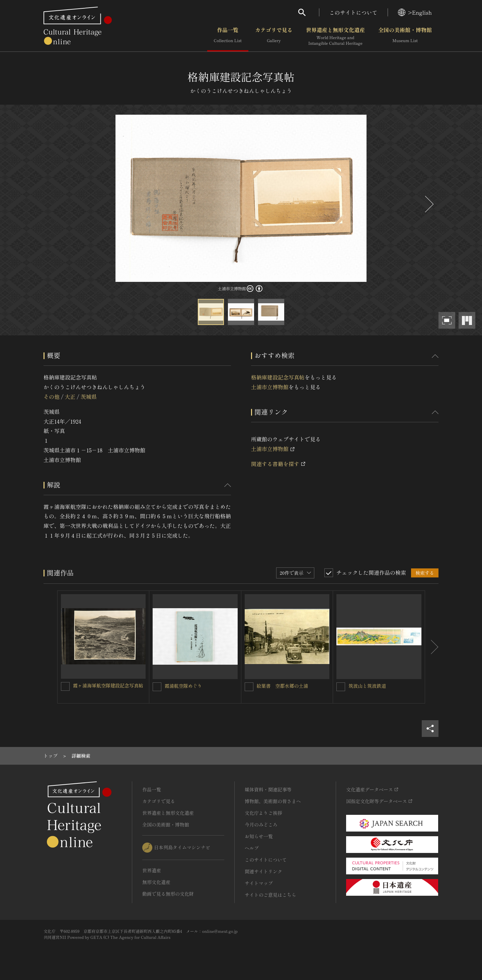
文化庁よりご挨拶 (263, 813)
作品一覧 (228, 36)
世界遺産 (152, 870)
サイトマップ (259, 883)
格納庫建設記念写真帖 (278, 377)
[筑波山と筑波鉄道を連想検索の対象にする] (341, 687)
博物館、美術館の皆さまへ (273, 801)
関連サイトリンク (263, 871)
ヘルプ (252, 848)
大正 (70, 397)
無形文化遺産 (156, 882)
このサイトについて (353, 12)
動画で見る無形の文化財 (168, 894)
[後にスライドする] (428, 204)
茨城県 (89, 397)
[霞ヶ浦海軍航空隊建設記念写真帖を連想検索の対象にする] (65, 686)
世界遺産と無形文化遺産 (335, 36)
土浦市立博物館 (270, 387)
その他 (52, 397)
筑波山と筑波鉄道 (367, 686)
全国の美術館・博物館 (405, 36)
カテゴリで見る (274, 36)
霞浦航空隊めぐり (183, 686)
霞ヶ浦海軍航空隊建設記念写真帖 (108, 685)
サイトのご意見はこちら (270, 895)
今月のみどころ (261, 825)
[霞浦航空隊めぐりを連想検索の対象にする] (157, 687)
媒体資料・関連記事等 (268, 789)
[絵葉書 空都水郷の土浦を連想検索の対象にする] (249, 687)
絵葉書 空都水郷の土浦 (283, 686)
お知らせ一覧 (259, 836)
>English (415, 12)
